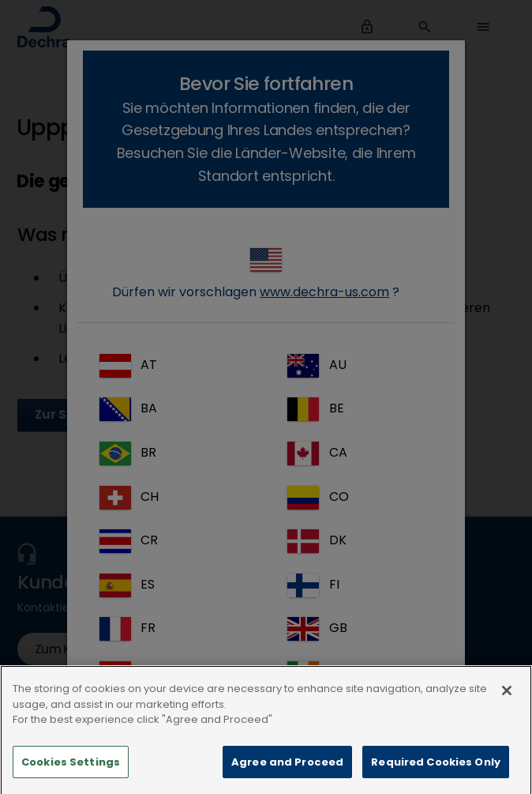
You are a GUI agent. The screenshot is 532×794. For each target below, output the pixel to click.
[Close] (507, 718)
